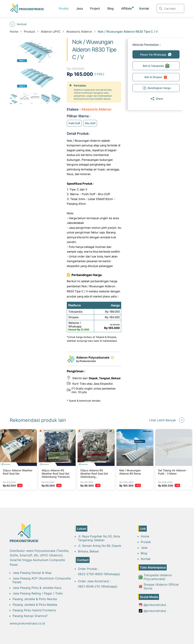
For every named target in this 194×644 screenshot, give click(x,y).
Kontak (144, 8)
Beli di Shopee (156, 77)
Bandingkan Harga (157, 88)
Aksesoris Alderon (79, 32)
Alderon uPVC (51, 32)
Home (14, 32)
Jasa (80, 8)
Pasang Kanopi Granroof (30, 616)
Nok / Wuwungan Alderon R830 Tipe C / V (128, 32)
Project (95, 8)
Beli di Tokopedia (156, 66)
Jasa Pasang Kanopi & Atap (32, 573)
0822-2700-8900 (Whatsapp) (99, 574)
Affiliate (126, 8)
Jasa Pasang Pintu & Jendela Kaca (37, 588)
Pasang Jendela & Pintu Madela (35, 605)
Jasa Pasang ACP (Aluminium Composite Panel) (42, 580)
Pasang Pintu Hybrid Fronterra (34, 610)
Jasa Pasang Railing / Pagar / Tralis (38, 593)
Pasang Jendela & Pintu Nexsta (35, 599)
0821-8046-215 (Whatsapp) (98, 586)
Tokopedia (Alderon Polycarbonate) (155, 577)
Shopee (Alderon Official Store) (159, 586)
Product (30, 32)
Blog (111, 8)
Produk (64, 8)
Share (157, 99)
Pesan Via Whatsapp (156, 54)
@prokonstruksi (152, 605)
